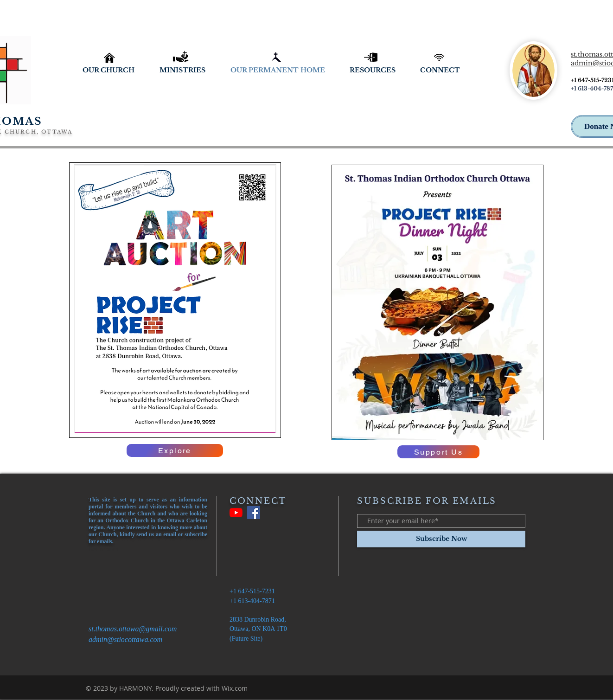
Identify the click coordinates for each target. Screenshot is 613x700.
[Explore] (175, 450)
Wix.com (235, 688)
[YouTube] (236, 513)
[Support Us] (438, 452)
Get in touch (103, 549)
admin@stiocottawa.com (125, 639)
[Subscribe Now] (441, 539)
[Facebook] (254, 513)
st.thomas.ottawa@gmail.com (133, 629)
